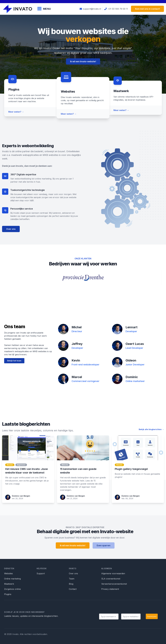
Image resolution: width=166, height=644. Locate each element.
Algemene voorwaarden (113, 573)
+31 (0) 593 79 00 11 (116, 9)
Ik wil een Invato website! (73, 545)
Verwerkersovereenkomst (114, 584)
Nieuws (10, 465)
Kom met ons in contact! (147, 9)
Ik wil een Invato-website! (83, 61)
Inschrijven (152, 616)
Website (65, 465)
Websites (8, 573)
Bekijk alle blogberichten (151, 429)
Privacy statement (110, 589)
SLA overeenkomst (111, 579)
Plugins (8, 594)
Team (72, 579)
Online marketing (12, 579)
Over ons (11, 229)
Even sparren (104, 545)
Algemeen (21, 465)
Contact (73, 589)
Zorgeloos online (12, 589)
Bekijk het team (14, 361)
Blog (71, 584)
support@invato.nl (90, 9)
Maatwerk (9, 584)
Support (41, 573)
